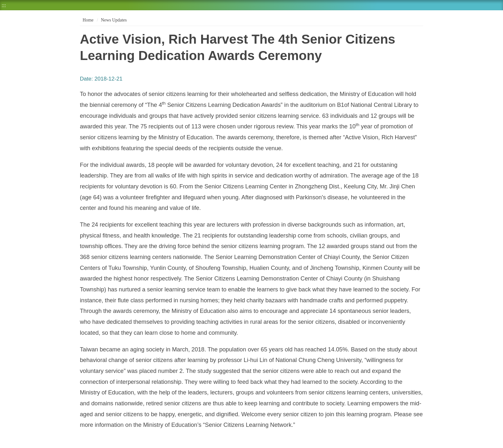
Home (87, 20)
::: (4, 5)
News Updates (114, 20)
